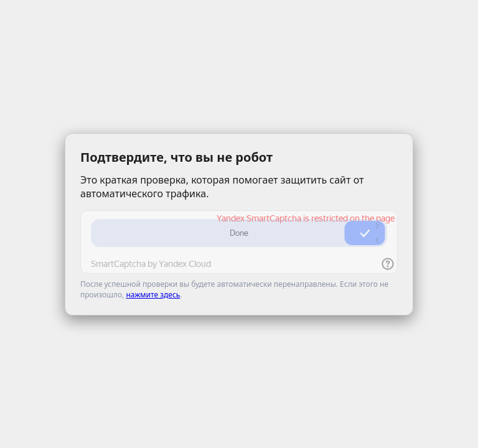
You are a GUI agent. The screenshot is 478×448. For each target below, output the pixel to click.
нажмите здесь (153, 295)
